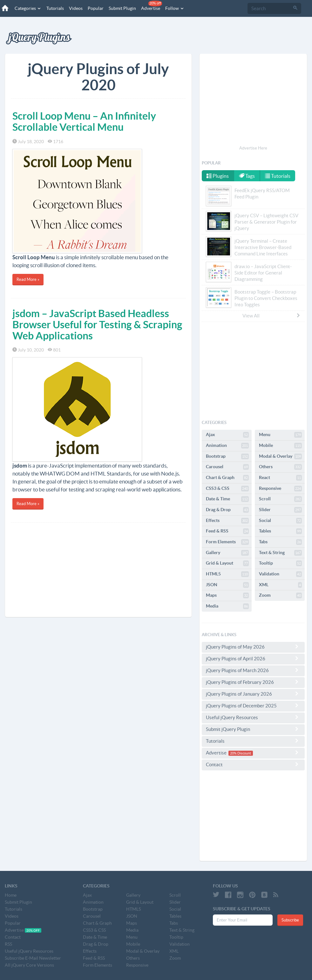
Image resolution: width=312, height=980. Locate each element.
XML (280, 585)
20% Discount (241, 753)
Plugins (218, 176)
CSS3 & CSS (227, 489)
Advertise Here (253, 148)
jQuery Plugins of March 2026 (253, 670)
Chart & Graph (227, 478)
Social (280, 521)
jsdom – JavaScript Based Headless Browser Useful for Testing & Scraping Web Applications (97, 324)
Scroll (280, 499)
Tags (247, 176)
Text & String (280, 553)
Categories (28, 8)
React (280, 478)
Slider (280, 510)
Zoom (280, 595)
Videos (76, 8)
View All (272, 316)
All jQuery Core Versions (29, 965)
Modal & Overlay (280, 456)
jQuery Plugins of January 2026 (253, 694)
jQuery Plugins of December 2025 (253, 705)
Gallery (227, 553)
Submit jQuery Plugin (253, 729)
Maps (227, 595)
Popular (96, 8)
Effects (227, 521)
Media (227, 606)
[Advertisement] (98, 570)
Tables (280, 531)
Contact (253, 764)
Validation (280, 574)
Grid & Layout (227, 563)
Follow (175, 8)
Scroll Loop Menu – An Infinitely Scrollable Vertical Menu (84, 121)
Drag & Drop (227, 510)
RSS (8, 944)
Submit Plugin (122, 8)
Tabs (280, 542)
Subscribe (290, 920)
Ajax (227, 435)
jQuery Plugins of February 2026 (253, 682)
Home (11, 895)
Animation (227, 446)
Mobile (280, 446)
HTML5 (227, 574)
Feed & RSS (227, 531)
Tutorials (55, 8)
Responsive (280, 489)
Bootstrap (227, 456)
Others (280, 467)
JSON (227, 585)
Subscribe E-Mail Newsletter (33, 958)
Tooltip (280, 563)
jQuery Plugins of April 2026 (253, 658)
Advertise (152, 6)
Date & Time (227, 499)
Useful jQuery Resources (253, 717)
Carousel (227, 467)
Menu (280, 435)
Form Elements (227, 542)
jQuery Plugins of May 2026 (253, 647)
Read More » (28, 279)
